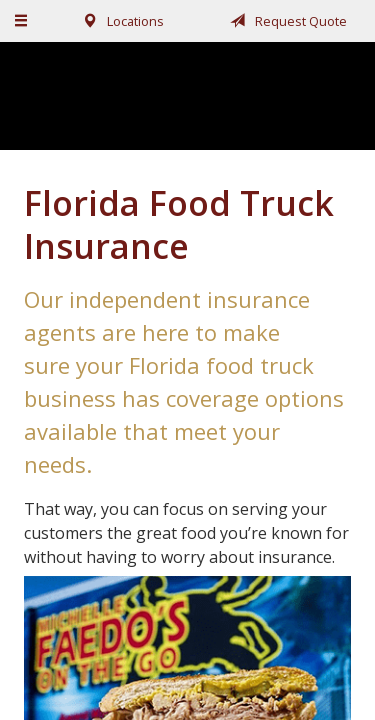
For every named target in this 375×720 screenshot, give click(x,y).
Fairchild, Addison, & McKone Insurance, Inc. (188, 95)
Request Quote (285, 21)
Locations (119, 21)
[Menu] (22, 21)
